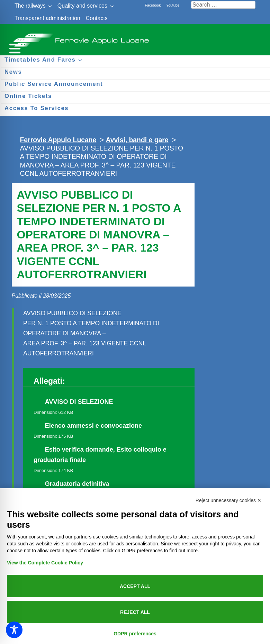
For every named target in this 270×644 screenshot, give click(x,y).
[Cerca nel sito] (223, 5)
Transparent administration (47, 18)
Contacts (97, 18)
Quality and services (82, 6)
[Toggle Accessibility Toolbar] (14, 630)
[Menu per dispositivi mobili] (14, 48)
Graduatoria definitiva (77, 484)
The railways (30, 6)
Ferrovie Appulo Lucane (135, 38)
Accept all (135, 586)
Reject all (135, 612)
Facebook (153, 5)
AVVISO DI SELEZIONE (79, 402)
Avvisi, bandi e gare (137, 140)
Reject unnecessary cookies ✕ (228, 500)
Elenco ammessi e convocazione (93, 426)
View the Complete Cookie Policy (45, 563)
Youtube (173, 5)
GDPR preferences (135, 634)
